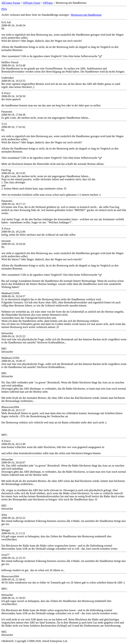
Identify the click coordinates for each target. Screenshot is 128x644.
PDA (4, 9)
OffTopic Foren (31, 3)
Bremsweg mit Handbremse (86, 15)
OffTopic (48, 3)
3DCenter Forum (11, 3)
